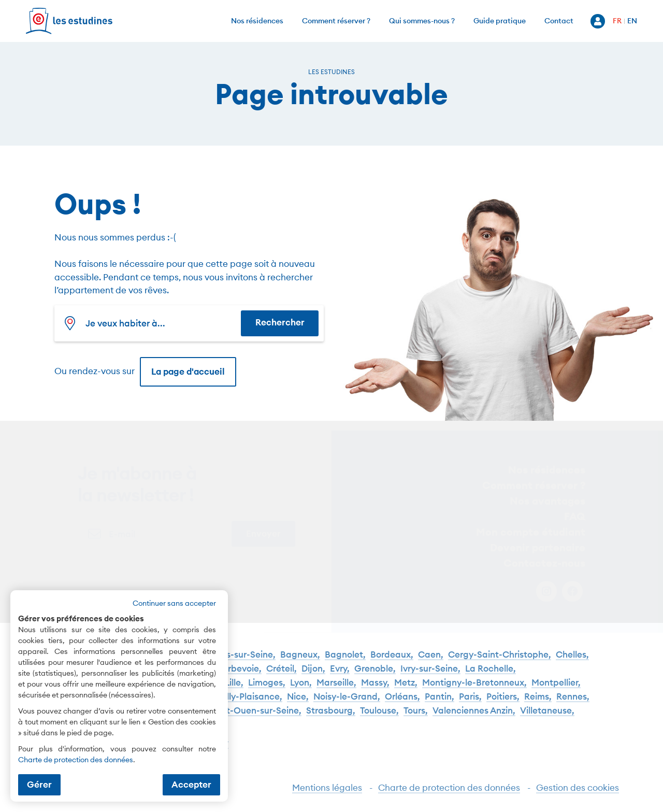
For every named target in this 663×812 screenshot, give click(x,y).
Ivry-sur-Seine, (430, 673)
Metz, (406, 687)
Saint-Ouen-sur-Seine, (255, 715)
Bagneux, (300, 659)
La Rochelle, (491, 673)
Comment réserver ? (336, 21)
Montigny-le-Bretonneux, (474, 687)
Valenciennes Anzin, (474, 715)
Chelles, (572, 659)
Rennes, (573, 701)
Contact (559, 21)
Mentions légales (327, 792)
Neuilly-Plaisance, (245, 701)
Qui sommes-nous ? (422, 21)
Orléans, (402, 701)
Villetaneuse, (547, 715)
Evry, (340, 673)
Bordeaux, (392, 659)
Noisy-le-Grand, (347, 701)
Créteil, (282, 673)
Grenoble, (375, 673)
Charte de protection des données (449, 792)
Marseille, (336, 687)
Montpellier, (556, 687)
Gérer (39, 785)
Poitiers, (503, 701)
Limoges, (267, 687)
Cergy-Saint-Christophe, (500, 659)
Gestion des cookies (578, 792)
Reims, (538, 701)
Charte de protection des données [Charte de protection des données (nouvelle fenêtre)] (76, 760)
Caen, (431, 659)
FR (617, 21)
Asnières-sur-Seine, (235, 659)
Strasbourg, (331, 715)
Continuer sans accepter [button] (174, 603)
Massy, (375, 687)
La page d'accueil (188, 372)
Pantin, (439, 701)
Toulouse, (379, 715)
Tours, (416, 715)
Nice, (298, 701)
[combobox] (150, 323)
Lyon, (301, 687)
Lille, (234, 687)
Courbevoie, (236, 673)
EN (632, 21)
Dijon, (313, 673)
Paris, (470, 701)
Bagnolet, (345, 659)
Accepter (191, 785)
